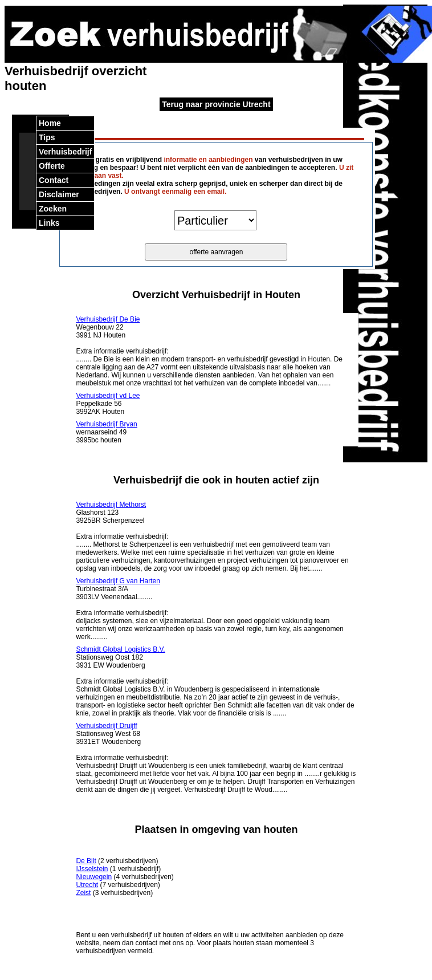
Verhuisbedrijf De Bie (108, 319)
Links (49, 223)
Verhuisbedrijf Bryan (106, 424)
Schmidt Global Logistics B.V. (120, 649)
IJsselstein (92, 869)
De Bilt (86, 861)
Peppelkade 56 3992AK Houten (108, 404)
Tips (47, 137)
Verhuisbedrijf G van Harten (118, 581)
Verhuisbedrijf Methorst (111, 505)
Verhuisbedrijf (65, 152)
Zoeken (53, 209)
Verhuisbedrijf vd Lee (108, 396)
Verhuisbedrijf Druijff (106, 726)
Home (50, 123)
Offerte (52, 166)
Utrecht (87, 885)
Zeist (83, 893)
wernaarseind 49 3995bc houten (106, 432)
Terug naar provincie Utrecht (216, 104)
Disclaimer (59, 194)
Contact (54, 180)
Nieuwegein (94, 877)
